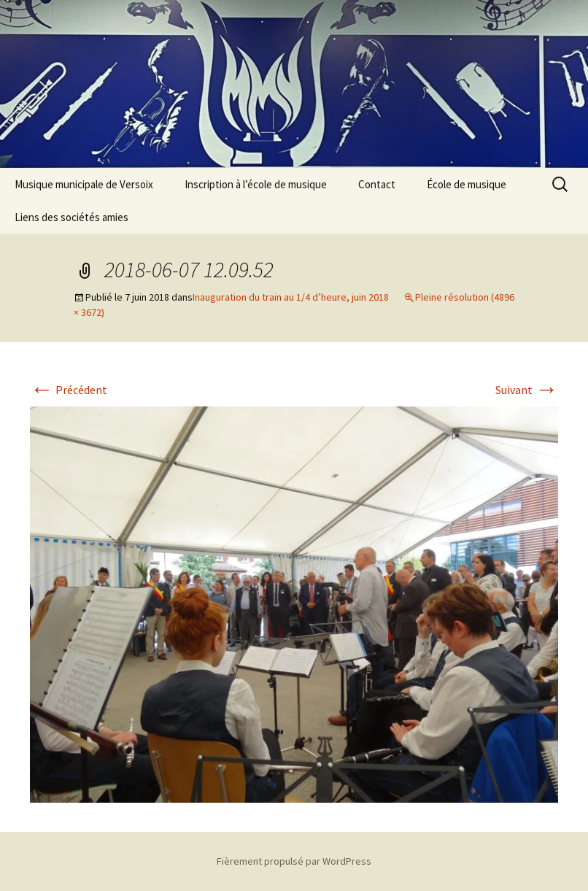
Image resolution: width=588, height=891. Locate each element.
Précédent (69, 390)
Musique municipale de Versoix (84, 184)
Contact (377, 184)
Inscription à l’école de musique (256, 184)
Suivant (527, 390)
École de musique (467, 184)
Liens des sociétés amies (71, 217)
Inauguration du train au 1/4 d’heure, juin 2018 (291, 297)
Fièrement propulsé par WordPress (294, 861)
